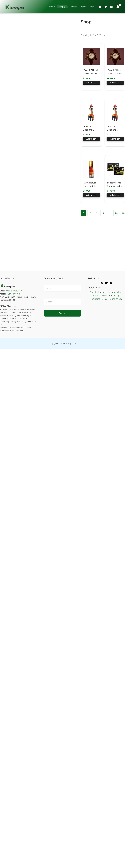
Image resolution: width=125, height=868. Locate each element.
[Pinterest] (111, 7)
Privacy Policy (115, 292)
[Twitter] (106, 7)
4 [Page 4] (103, 213)
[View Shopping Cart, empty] (118, 7)
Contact (73, 7)
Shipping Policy (99, 299)
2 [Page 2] (90, 213)
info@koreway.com (14, 291)
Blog (92, 7)
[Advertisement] (42, 33)
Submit (62, 313)
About (83, 7)
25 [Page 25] (116, 213)
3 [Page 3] (97, 213)
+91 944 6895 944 (15, 294)
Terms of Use (116, 299)
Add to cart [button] (91, 83)
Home (52, 7)
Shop (61, 7)
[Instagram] (111, 283)
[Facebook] (100, 7)
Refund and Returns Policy (106, 295)
